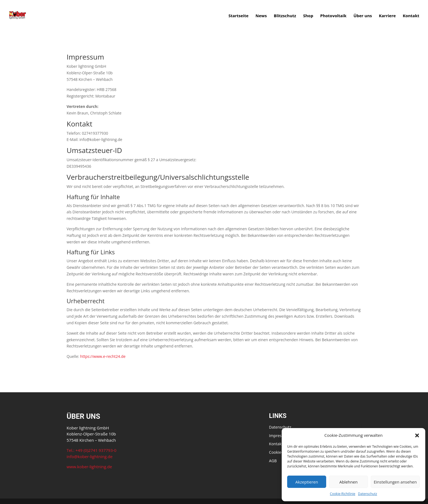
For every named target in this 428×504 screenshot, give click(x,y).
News (261, 16)
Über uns (363, 16)
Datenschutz (368, 494)
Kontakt (411, 16)
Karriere (387, 16)
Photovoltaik (333, 16)
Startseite (238, 16)
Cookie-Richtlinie (343, 494)
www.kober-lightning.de (89, 467)
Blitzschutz (285, 16)
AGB (273, 461)
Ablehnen (348, 482)
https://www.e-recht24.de (103, 356)
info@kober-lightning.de (90, 456)
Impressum (279, 436)
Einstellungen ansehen (395, 482)
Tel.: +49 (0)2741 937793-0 (91, 450)
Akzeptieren (307, 482)
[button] (417, 435)
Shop (308, 16)
